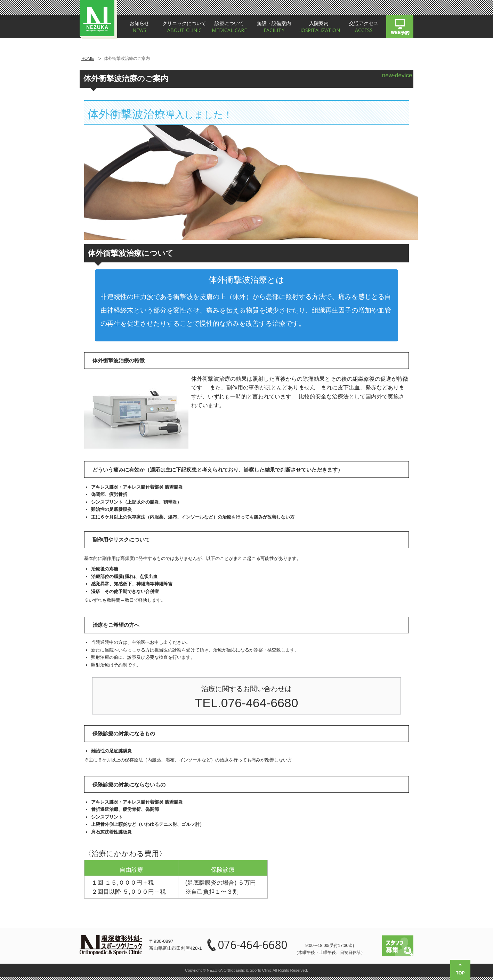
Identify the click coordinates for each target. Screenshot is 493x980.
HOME (88, 59)
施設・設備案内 (274, 27)
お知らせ (140, 27)
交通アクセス (364, 27)
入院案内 (319, 27)
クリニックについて (184, 27)
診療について (229, 27)
